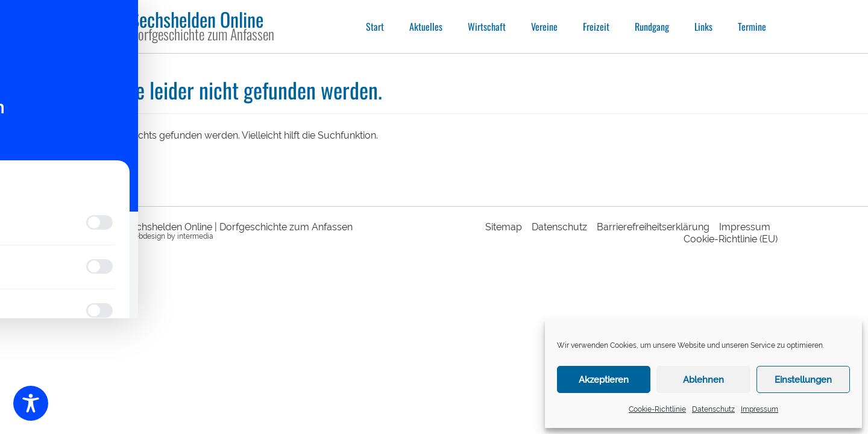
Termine (752, 27)
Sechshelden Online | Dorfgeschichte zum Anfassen (239, 227)
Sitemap (504, 227)
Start (375, 27)
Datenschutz (713, 409)
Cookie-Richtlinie (657, 409)
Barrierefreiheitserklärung (653, 227)
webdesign (147, 236)
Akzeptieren (604, 380)
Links (703, 27)
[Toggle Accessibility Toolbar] (31, 403)
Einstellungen (803, 380)
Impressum (759, 409)
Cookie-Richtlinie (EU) (731, 239)
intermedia (195, 236)
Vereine (544, 27)
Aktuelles (426, 27)
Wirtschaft (487, 27)
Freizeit (596, 27)
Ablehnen (703, 380)
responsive (108, 236)
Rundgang (652, 27)
